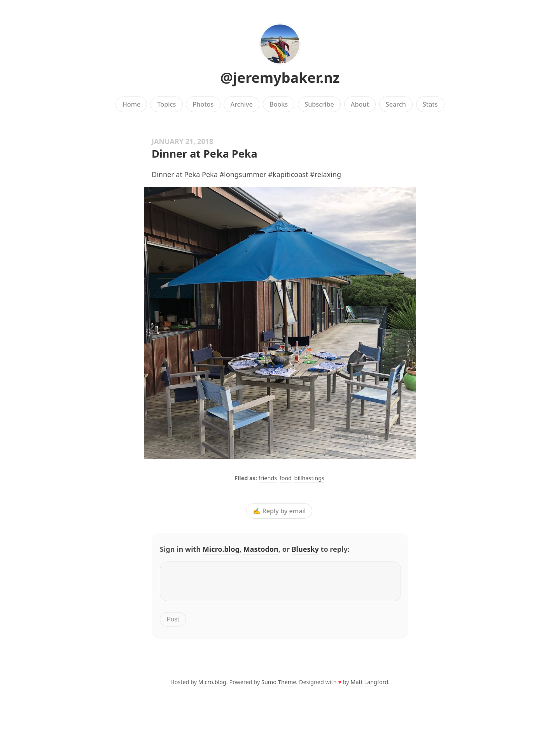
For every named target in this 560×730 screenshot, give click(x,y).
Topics (166, 104)
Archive (241, 104)
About (360, 104)
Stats (430, 104)
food (286, 478)
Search (396, 104)
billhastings (309, 478)
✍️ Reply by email (279, 511)
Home (132, 104)
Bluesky (305, 549)
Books (279, 104)
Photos (203, 104)
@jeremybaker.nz (280, 78)
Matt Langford (369, 687)
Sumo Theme (279, 687)
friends (268, 478)
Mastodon (261, 549)
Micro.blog (221, 549)
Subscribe (319, 104)
